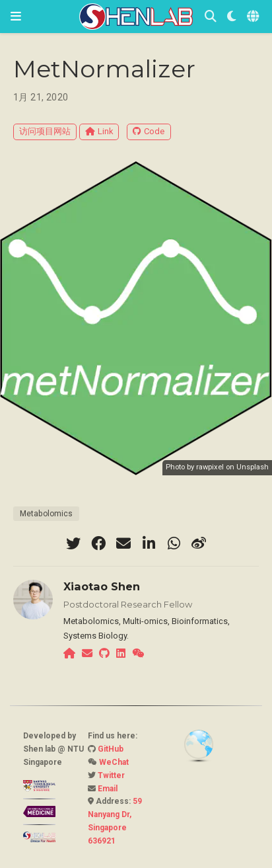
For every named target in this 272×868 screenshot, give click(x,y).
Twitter (111, 775)
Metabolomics (46, 514)
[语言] (254, 17)
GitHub (111, 749)
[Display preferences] (232, 17)
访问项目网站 (45, 131)
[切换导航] (16, 16)
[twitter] (73, 543)
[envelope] (123, 543)
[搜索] (211, 17)
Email (108, 789)
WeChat (114, 762)
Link (99, 131)
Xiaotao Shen (102, 586)
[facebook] (98, 543)
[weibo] (199, 543)
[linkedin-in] (149, 543)
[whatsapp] (174, 543)
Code (149, 131)
